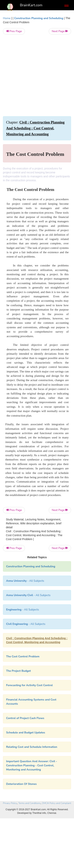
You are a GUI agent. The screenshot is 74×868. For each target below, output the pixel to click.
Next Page (60, 31)
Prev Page (14, 31)
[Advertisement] (37, 75)
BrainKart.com (31, 5)
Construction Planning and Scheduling (39, 18)
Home (7, 18)
